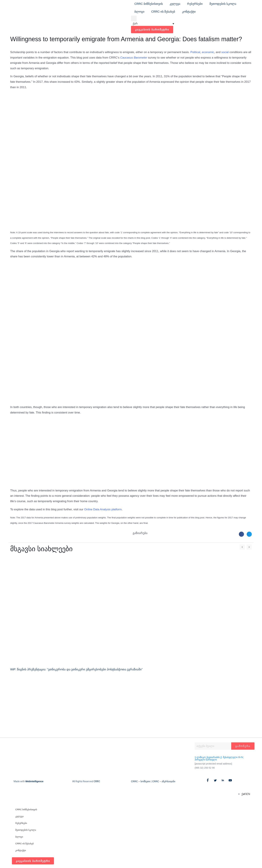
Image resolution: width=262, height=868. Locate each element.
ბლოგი (139, 12)
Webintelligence (34, 781)
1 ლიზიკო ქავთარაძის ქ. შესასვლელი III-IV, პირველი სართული (219, 758)
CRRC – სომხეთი (141, 781)
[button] (134, 18)
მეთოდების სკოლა (223, 4)
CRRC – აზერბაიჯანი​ (164, 781)
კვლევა (175, 4)
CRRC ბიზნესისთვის (149, 4)
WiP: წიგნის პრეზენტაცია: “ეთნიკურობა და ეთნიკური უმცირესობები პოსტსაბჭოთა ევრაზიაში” (76, 669)
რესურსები (195, 4)
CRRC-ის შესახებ (163, 12)
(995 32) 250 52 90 (205, 768)
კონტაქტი (189, 12)
